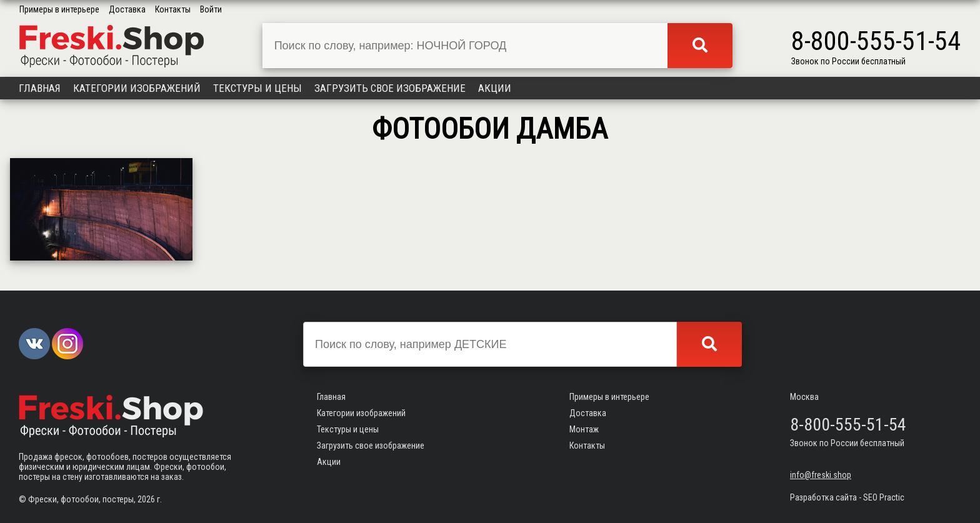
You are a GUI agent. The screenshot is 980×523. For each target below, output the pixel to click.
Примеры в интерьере (59, 9)
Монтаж (584, 429)
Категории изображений (137, 88)
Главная (40, 88)
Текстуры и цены (257, 88)
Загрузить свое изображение (390, 88)
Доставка (127, 9)
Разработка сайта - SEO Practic (847, 497)
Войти (211, 9)
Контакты (173, 9)
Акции (495, 88)
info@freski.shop (821, 475)
